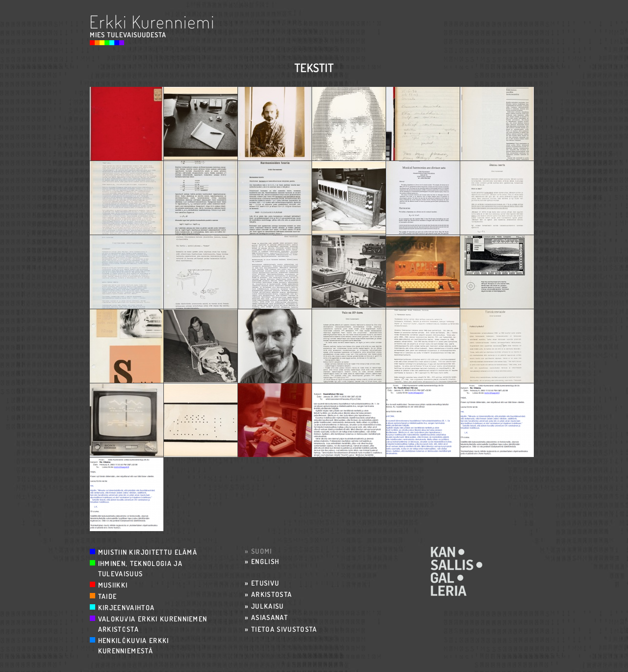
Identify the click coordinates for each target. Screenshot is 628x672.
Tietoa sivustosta (284, 629)
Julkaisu (268, 606)
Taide (108, 596)
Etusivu (265, 583)
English (265, 561)
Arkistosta (272, 594)
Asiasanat (270, 617)
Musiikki (113, 585)
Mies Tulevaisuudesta (128, 35)
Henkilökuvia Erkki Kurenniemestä (134, 645)
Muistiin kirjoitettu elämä (148, 552)
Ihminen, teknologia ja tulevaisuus (140, 568)
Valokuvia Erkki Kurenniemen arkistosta (153, 624)
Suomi (262, 551)
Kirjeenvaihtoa (127, 607)
